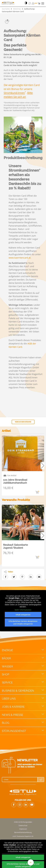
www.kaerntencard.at (20, 258)
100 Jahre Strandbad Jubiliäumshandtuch (15, 481)
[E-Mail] (20, 780)
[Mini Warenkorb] (39, 3)
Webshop (17, 9)
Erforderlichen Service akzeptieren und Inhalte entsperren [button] (23, 622)
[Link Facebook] (14, 805)
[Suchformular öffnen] (30, 3)
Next (42, 466)
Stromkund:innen (14, 93)
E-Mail (6, 780)
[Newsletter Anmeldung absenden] (41, 780)
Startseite (6, 9)
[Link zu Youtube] (32, 805)
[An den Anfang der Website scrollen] (31, 862)
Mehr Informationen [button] (23, 610)
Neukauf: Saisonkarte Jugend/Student (15, 546)
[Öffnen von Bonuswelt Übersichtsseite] (35, 3)
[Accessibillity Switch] (26, 3)
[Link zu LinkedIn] (26, 805)
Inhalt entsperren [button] (23, 615)
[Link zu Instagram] (20, 805)
